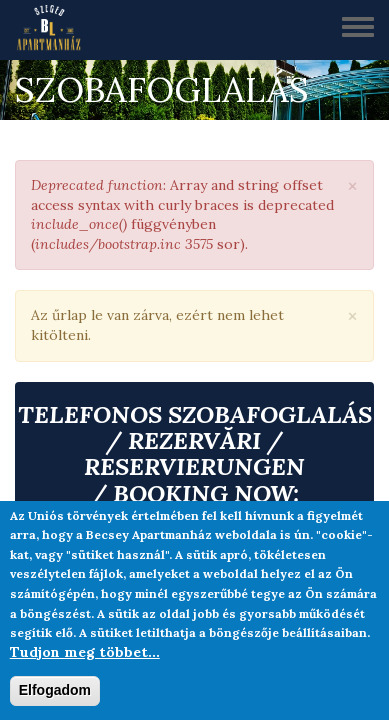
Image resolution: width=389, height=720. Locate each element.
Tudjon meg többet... (85, 652)
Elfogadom (55, 690)
